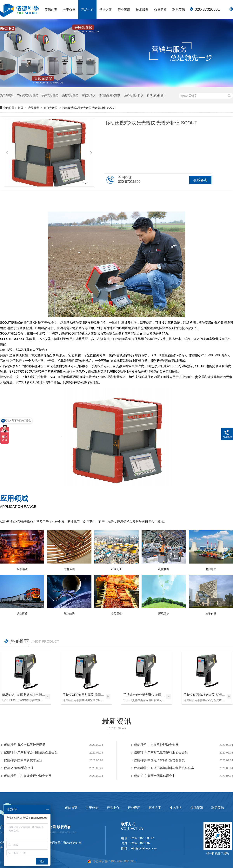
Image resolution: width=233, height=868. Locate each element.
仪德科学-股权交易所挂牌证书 (25, 745)
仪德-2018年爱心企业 (19, 768)
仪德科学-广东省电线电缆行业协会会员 (161, 752)
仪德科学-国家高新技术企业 (23, 760)
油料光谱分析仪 (134, 95)
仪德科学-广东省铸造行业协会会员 (28, 776)
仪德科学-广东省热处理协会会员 (156, 745)
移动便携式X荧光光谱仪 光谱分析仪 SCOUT (89, 108)
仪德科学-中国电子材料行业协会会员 (159, 760)
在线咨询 (200, 180)
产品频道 (34, 108)
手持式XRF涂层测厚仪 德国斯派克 (86, 695)
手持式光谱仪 (50, 95)
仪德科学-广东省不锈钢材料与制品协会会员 (164, 768)
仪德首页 (51, 10)
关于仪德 (69, 10)
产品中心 (87, 10)
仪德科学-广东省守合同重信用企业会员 (31, 752)
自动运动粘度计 (156, 95)
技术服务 (142, 10)
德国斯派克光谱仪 (110, 95)
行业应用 (124, 10)
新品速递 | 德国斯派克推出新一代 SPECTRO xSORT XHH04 (44, 695)
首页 (21, 108)
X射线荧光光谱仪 (27, 95)
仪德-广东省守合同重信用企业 (155, 776)
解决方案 (106, 10)
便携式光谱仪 (70, 95)
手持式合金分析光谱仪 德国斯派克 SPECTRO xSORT (160, 695)
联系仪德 (179, 10)
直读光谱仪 (88, 95)
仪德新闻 (160, 10)
